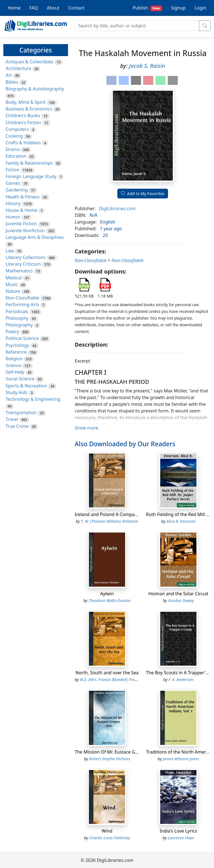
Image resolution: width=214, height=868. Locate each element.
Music (12, 284)
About (53, 8)
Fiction (13, 170)
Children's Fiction (23, 123)
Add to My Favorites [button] (143, 194)
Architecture (18, 68)
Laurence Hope (181, 838)
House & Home (21, 210)
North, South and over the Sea (107, 673)
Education (16, 156)
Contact (76, 8)
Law (10, 251)
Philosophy (17, 318)
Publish (147, 8)
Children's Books (23, 116)
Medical (14, 278)
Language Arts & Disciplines (35, 237)
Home (14, 8)
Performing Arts (22, 304)
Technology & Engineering (33, 399)
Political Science (22, 338)
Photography (19, 325)
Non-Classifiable (22, 298)
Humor (13, 217)
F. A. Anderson (181, 679)
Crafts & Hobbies (23, 143)
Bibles (12, 82)
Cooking (14, 136)
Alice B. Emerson (181, 521)
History (13, 203)
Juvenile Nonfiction (25, 231)
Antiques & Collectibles (30, 62)
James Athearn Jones (181, 759)
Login (200, 8)
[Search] (137, 26)
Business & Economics (29, 109)
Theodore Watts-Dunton (110, 600)
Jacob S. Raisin (147, 66)
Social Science (20, 379)
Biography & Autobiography (35, 89)
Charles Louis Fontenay (110, 838)
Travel (12, 419)
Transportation (21, 413)
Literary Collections (25, 257)
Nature (13, 291)
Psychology (17, 345)
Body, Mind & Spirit (26, 102)
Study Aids (16, 392)
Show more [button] (87, 428)
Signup (178, 8)
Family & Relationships (29, 163)
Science (13, 365)
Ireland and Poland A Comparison (110, 514)
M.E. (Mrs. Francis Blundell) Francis (111, 679)
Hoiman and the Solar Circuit (178, 594)
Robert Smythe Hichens (110, 759)
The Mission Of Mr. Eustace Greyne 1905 (116, 752)
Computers (17, 129)
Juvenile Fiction (21, 224)
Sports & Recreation (26, 386)
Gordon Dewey (181, 600)
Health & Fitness (23, 197)
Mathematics (19, 271)
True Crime (17, 426)
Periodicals (17, 311)
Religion (14, 359)
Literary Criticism (23, 264)
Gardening (17, 190)
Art (9, 75)
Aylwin (107, 594)
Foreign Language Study (31, 176)
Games (13, 183)
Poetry (12, 332)
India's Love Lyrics (178, 831)
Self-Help (15, 372)
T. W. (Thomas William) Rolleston (110, 521)
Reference (16, 352)
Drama (13, 149)
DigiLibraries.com (117, 208)
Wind (107, 831)
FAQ (34, 8)
